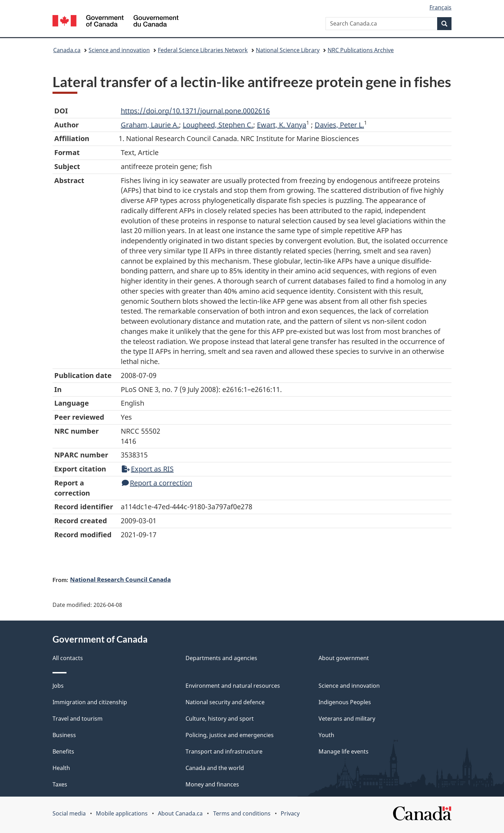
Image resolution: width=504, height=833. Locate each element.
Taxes (60, 784)
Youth (326, 735)
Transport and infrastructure (224, 751)
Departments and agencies (221, 658)
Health (61, 768)
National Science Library (288, 50)
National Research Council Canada (120, 579)
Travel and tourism (78, 719)
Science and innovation (119, 50)
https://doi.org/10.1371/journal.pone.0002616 (195, 111)
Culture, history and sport (220, 719)
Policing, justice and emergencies (230, 735)
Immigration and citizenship (90, 702)
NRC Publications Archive (361, 50)
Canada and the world (215, 768)
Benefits (63, 751)
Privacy (290, 813)
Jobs (58, 686)
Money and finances (212, 784)
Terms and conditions (242, 813)
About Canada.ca (180, 813)
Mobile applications (122, 813)
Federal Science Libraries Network (203, 50)
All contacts (68, 658)
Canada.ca (67, 50)
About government (344, 658)
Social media (69, 813)
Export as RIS (148, 469)
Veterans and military (347, 719)
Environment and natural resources (233, 686)
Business (64, 735)
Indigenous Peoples (345, 702)
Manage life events (344, 751)
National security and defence (225, 702)
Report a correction (157, 483)
